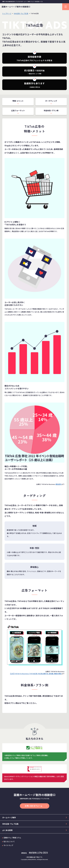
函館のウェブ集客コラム (12, 838)
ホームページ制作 (9, 817)
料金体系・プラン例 (51, 110)
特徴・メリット (18, 101)
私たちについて (9, 841)
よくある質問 (7, 830)
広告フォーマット (18, 110)
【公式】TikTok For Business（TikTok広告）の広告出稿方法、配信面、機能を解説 (36, 674)
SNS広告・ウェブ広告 (10, 824)
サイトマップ (8, 845)
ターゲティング (51, 101)
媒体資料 (59, 484)
